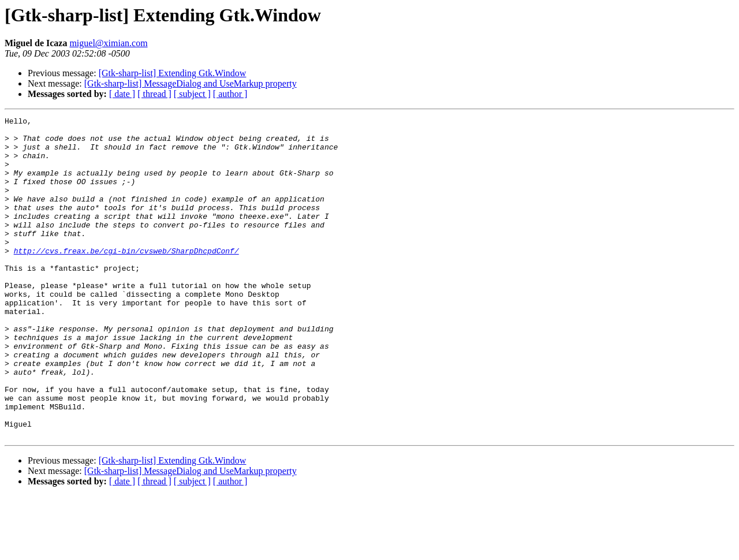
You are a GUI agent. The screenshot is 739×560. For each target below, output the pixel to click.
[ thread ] (154, 94)
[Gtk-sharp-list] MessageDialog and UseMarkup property (191, 83)
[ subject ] (192, 94)
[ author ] (230, 94)
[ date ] (122, 94)
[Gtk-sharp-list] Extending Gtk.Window (173, 73)
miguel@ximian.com (108, 43)
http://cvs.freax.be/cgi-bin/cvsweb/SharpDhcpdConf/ (126, 278)
